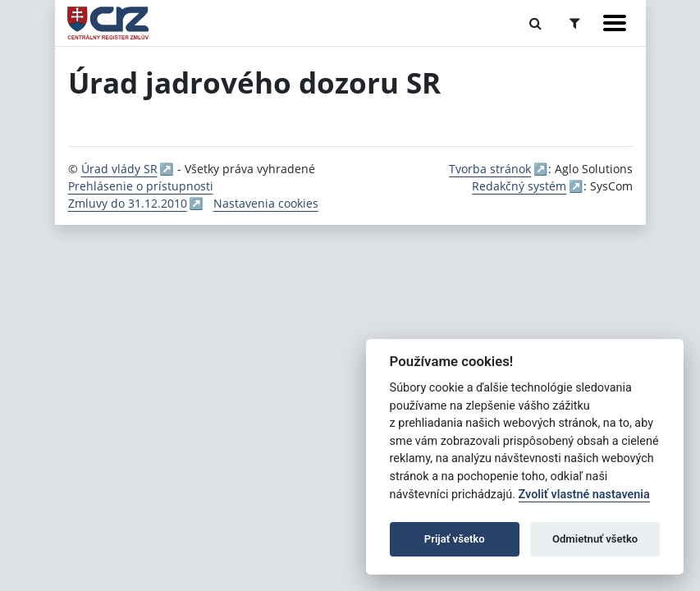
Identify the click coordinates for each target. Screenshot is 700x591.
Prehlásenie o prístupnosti (141, 186)
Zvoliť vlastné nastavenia (584, 495)
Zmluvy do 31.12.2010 (128, 203)
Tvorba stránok (490, 169)
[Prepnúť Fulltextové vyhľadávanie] (535, 23)
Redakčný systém (519, 186)
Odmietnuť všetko (595, 539)
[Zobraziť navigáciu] (615, 23)
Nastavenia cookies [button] (266, 203)
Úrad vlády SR (119, 169)
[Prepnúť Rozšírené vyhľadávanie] (575, 23)
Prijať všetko (455, 539)
